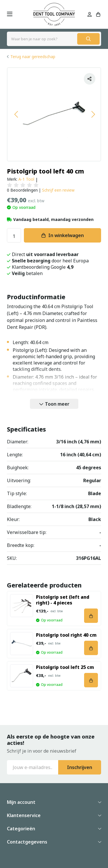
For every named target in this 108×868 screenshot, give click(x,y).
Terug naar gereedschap (33, 57)
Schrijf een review (58, 190)
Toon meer (57, 404)
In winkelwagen (66, 235)
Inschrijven (80, 767)
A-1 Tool (26, 179)
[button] (16, 114)
